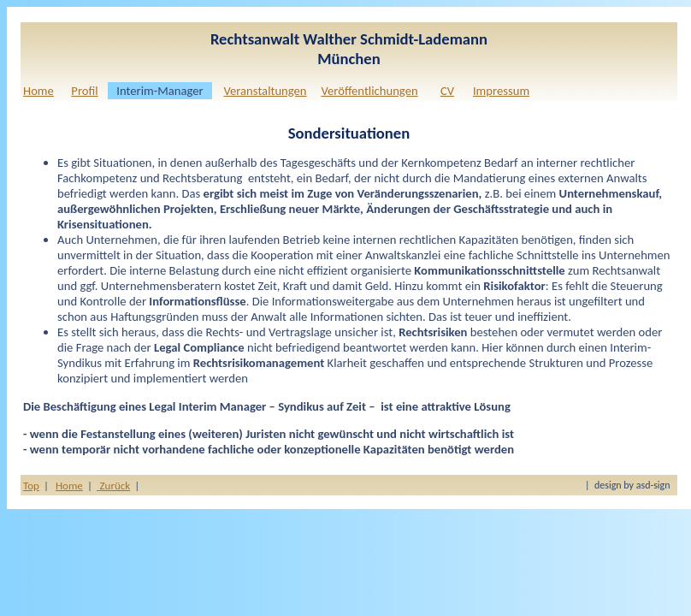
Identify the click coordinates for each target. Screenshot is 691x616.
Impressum (501, 91)
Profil (84, 91)
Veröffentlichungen (369, 91)
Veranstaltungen (265, 91)
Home (38, 91)
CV (447, 91)
